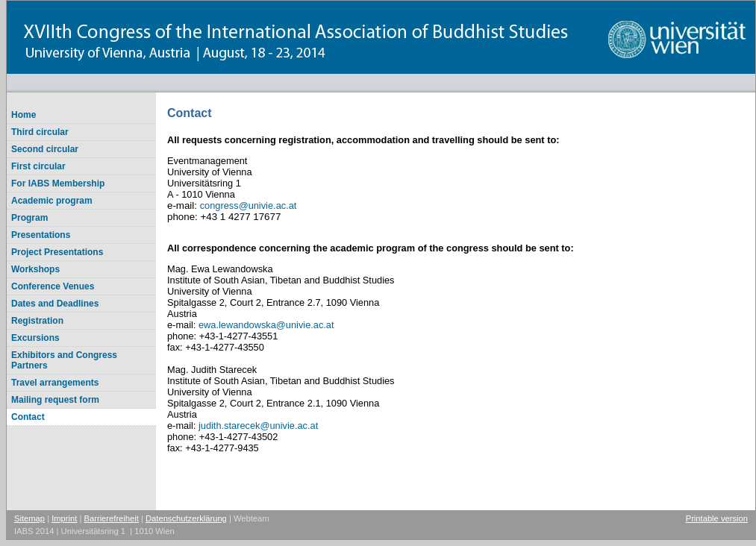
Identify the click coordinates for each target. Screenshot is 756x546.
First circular (38, 166)
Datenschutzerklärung (186, 518)
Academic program (52, 201)
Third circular (40, 132)
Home (24, 115)
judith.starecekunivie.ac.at (258, 426)
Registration (37, 321)
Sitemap (29, 518)
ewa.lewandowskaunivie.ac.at (266, 325)
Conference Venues (53, 286)
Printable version (717, 518)
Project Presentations (57, 252)
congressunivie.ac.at (249, 205)
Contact (28, 417)
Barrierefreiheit (112, 518)
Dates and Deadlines (55, 304)
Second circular (45, 149)
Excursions (35, 338)
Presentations (41, 235)
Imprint (64, 518)
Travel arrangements (55, 383)
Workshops (35, 269)
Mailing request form (55, 400)
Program (29, 218)
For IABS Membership (58, 183)
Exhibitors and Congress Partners (64, 360)
